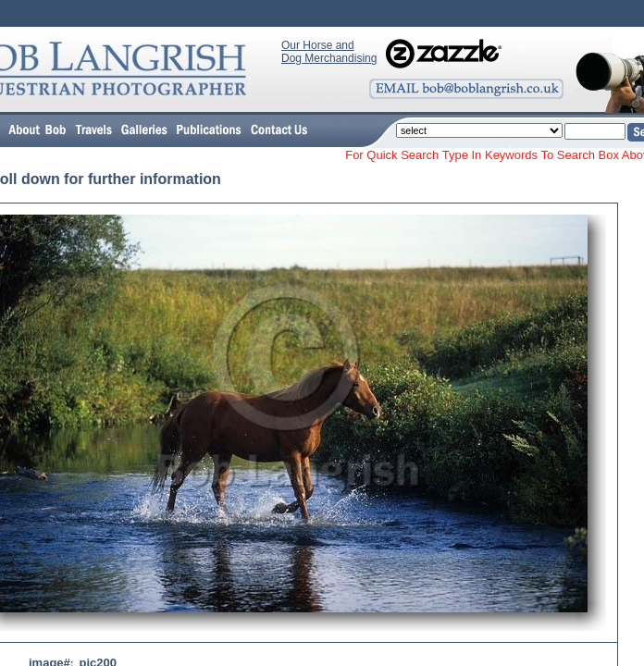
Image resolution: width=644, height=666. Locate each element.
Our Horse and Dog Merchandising (329, 52)
